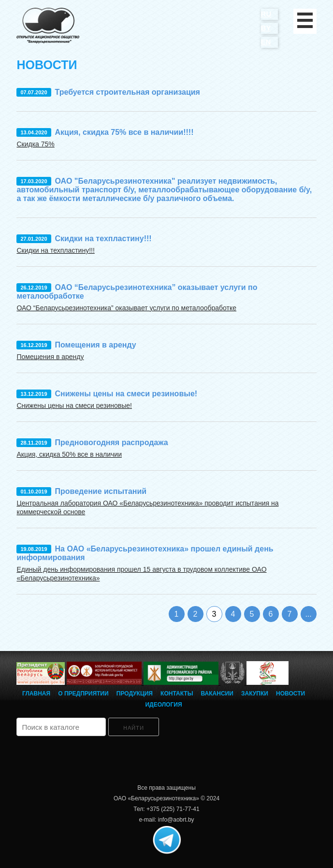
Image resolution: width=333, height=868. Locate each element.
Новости (290, 694)
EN (266, 42)
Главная (36, 694)
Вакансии (217, 694)
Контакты (177, 694)
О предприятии (83, 694)
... (308, 614)
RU (266, 14)
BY (266, 28)
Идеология (163, 705)
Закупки (255, 694)
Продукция (135, 694)
